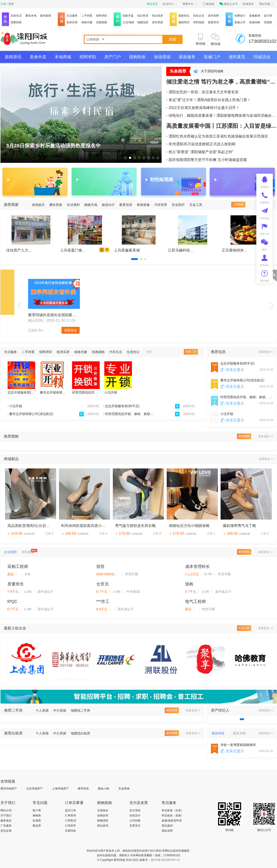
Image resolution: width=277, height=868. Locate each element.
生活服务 (72, 16)
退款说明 (167, 831)
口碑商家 (93, 39)
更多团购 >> (266, 436)
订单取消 (70, 821)
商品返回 (167, 826)
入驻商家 (238, 205)
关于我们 (6, 815)
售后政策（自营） (173, 810)
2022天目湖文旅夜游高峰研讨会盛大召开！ (203, 108)
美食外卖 (38, 57)
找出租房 (157, 16)
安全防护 (178, 205)
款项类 (37, 821)
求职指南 (199, 22)
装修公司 (240, 22)
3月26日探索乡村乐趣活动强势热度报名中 (54, 146)
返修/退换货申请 (172, 821)
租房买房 (72, 22)
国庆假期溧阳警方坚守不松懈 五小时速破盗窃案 (207, 160)
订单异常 (70, 826)
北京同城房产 (35, 789)
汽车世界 (161, 205)
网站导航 (267, 4)
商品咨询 (103, 826)
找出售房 (143, 16)
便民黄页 (237, 57)
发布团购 (244, 436)
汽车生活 (116, 352)
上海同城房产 (60, 789)
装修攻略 (255, 22)
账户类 (37, 810)
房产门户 (113, 57)
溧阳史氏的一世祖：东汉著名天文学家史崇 (203, 92)
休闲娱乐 (38, 205)
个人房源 (42, 710)
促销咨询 (103, 815)
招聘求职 (102, 16)
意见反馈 (6, 831)
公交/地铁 (128, 22)
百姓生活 (16, 16)
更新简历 (213, 22)
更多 (149, 352)
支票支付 (135, 826)
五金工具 (196, 205)
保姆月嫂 (87, 22)
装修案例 (255, 16)
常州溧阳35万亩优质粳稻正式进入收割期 (201, 144)
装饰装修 (143, 205)
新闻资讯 (13, 57)
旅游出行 (108, 205)
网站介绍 (6, 810)
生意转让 (133, 352)
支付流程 (135, 810)
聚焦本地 (31, 16)
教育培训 (126, 205)
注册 (3, 4)
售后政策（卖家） (173, 815)
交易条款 (103, 810)
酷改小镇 (104, 789)
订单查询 (70, 815)
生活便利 (73, 205)
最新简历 (184, 22)
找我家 (268, 22)
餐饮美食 (56, 205)
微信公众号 (228, 4)
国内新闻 (46, 16)
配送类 (37, 826)
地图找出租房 (80, 733)
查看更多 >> (266, 552)
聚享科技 (83, 789)
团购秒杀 (137, 57)
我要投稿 (16, 22)
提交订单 (70, 810)
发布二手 (191, 352)
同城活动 (262, 57)
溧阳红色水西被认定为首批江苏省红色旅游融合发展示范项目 (217, 136)
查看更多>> (266, 352)
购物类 (37, 815)
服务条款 (6, 821)
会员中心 (170, 4)
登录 (11, 4)
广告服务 (6, 826)
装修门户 (212, 57)
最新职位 (184, 16)
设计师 (268, 16)
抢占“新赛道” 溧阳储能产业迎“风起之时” (200, 152)
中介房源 (60, 710)
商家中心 (190, 4)
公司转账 (135, 821)
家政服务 (187, 57)
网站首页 (152, 4)
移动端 (208, 4)
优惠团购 (102, 22)
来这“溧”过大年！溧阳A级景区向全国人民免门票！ (209, 100)
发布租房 (172, 733)
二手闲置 (87, 16)
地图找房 (143, 22)
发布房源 (157, 22)
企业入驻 (244, 628)
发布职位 (244, 552)
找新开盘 (128, 16)
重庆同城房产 (9, 789)
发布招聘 (213, 16)
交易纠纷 (70, 831)
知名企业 (199, 16)
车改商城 (124, 789)
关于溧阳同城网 (212, 71)
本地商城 (63, 57)
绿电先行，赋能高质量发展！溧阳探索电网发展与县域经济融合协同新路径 (222, 115)
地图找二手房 (80, 710)
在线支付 (135, 815)
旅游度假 (162, 57)
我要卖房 (172, 710)
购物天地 (91, 205)
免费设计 (240, 16)
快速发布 (248, 4)
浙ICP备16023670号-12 (165, 860)
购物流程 (103, 821)
